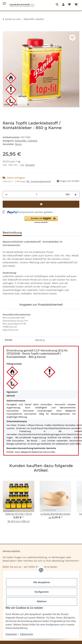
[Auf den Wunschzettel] (72, 37)
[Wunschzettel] (69, 4)
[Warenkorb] (76, 4)
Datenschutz (27, 634)
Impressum (11, 634)
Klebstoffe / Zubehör (26, 141)
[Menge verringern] (6, 194)
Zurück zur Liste (13, 19)
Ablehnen (42, 601)
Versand (30, 165)
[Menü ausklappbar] (4, 2)
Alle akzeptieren (42, 582)
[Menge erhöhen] (76, 194)
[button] (58, 4)
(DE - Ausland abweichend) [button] (39, 181)
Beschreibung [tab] (12, 233)
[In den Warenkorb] (5, 29)
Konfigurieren (42, 592)
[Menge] (37, 194)
